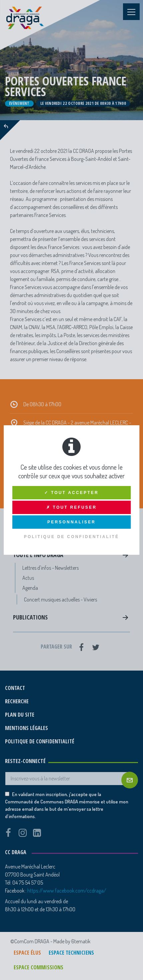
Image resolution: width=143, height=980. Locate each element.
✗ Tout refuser (71, 507)
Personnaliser (71, 522)
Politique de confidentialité (72, 537)
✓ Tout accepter (71, 493)
